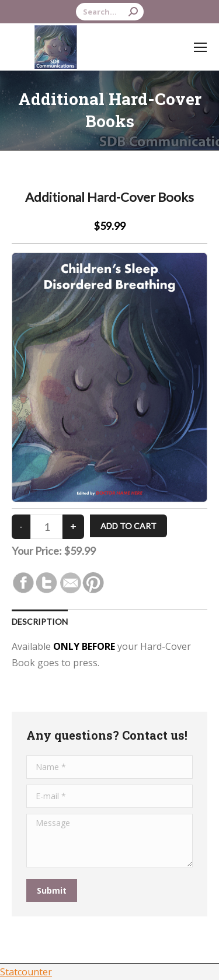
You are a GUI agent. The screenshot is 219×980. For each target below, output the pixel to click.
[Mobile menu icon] (200, 47)
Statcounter (26, 972)
